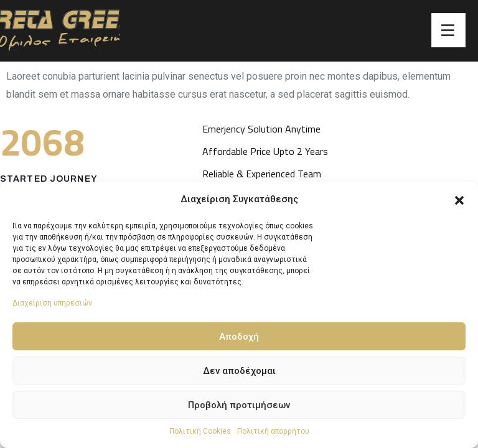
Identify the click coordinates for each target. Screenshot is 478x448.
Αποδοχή (239, 337)
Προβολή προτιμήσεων (239, 405)
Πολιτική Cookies (200, 431)
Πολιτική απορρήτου (273, 431)
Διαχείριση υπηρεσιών (52, 303)
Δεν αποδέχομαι (239, 371)
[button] (459, 199)
